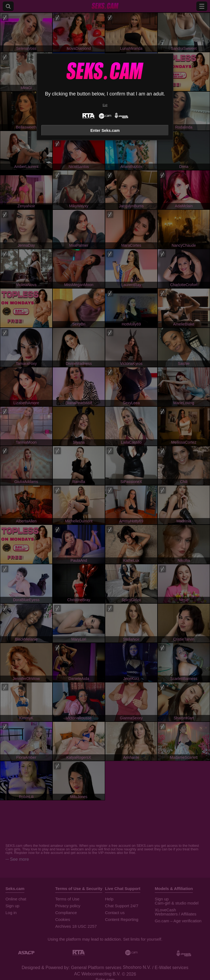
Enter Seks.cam (105, 130)
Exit (105, 105)
